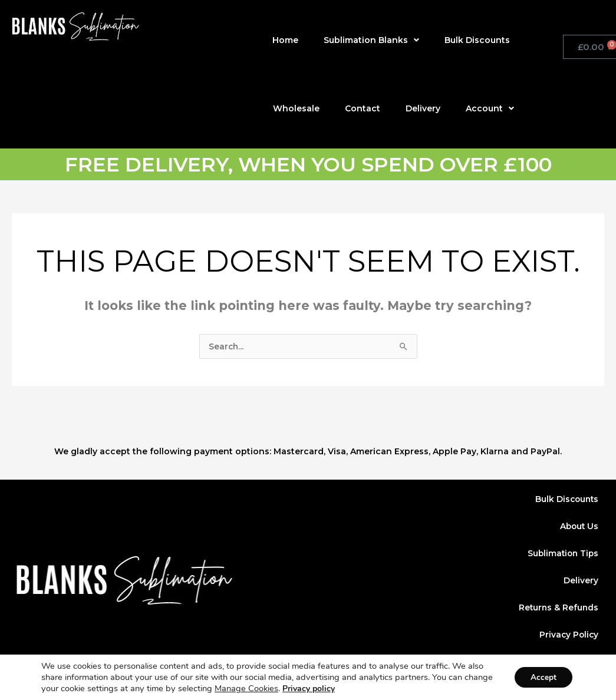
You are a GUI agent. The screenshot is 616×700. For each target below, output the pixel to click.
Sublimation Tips (561, 554)
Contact (363, 108)
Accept (542, 677)
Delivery (423, 108)
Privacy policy (339, 689)
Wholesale (296, 108)
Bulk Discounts (477, 40)
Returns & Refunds (558, 609)
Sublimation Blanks (371, 40)
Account (490, 108)
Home (285, 40)
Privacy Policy (568, 636)
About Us (578, 527)
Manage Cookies (277, 688)
